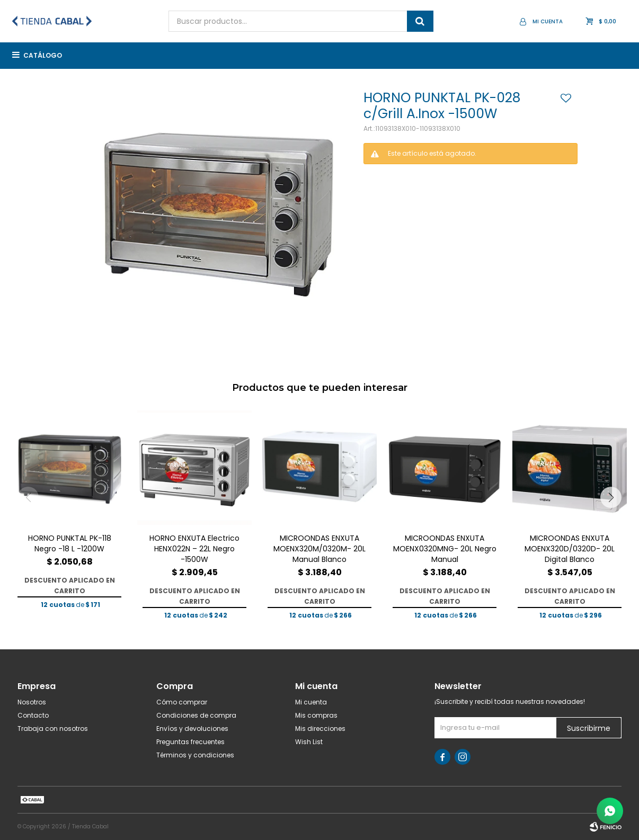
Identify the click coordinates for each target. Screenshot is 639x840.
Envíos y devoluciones (192, 729)
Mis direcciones (320, 729)
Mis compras (316, 715)
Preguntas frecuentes (190, 742)
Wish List (309, 742)
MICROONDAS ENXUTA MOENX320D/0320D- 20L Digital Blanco (570, 549)
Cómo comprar (182, 702)
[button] (611, 497)
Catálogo (43, 55)
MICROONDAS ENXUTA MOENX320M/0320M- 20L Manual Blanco (319, 549)
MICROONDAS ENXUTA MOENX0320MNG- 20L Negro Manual (445, 549)
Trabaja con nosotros (53, 729)
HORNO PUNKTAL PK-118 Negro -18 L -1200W (70, 543)
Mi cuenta (311, 702)
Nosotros (32, 702)
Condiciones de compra (196, 715)
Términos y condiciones (195, 755)
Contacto (33, 715)
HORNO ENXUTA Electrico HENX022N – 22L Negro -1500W (194, 549)
